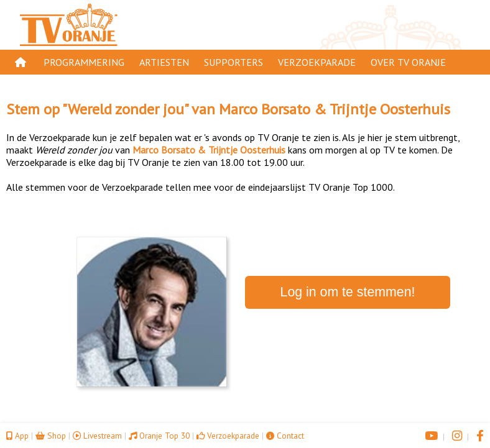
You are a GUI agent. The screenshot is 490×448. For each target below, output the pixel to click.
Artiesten (164, 62)
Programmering (84, 62)
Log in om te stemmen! (348, 292)
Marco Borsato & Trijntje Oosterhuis (335, 109)
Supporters (233, 62)
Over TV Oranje (408, 62)
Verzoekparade (317, 62)
